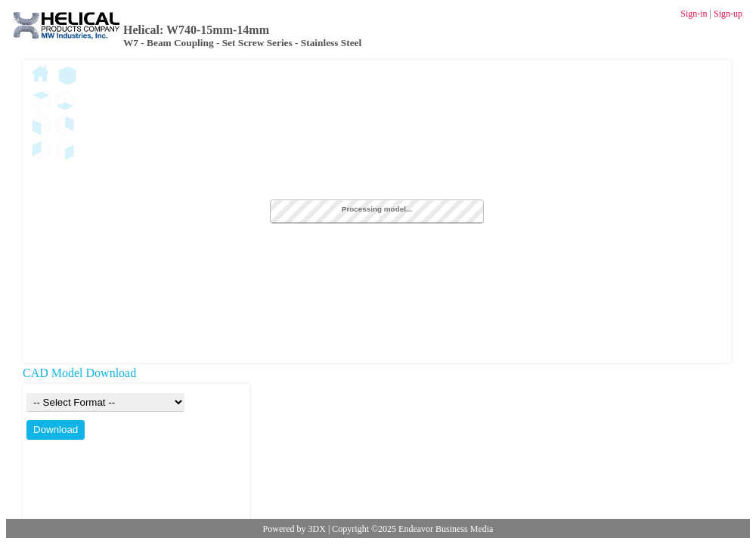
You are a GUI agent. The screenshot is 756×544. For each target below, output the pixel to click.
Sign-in (694, 14)
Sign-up (728, 14)
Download (56, 430)
